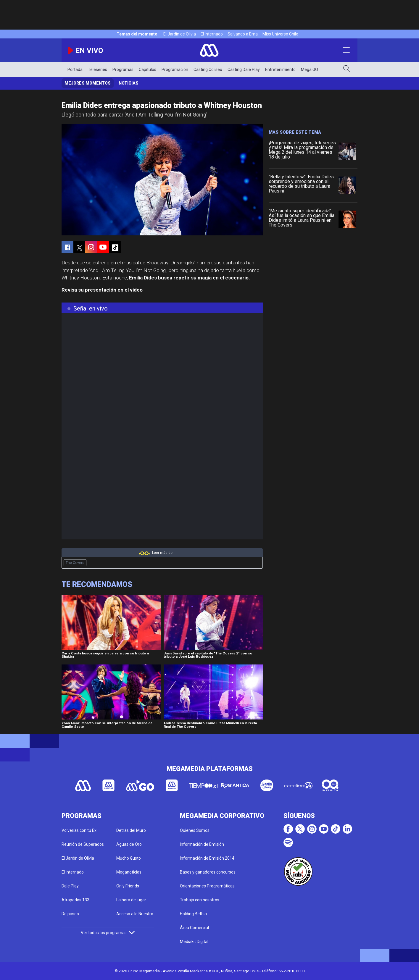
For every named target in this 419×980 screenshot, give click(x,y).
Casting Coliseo (208, 69)
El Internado (212, 34)
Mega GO (310, 69)
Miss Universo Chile (280, 34)
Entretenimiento (280, 69)
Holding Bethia (193, 914)
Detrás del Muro (131, 830)
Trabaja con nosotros (200, 900)
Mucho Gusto (129, 858)
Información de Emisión (202, 844)
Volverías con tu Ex (79, 830)
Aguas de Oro (129, 844)
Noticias (129, 83)
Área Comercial (194, 928)
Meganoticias (129, 872)
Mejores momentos (88, 83)
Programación (175, 69)
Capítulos (148, 69)
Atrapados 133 (75, 900)
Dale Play (70, 886)
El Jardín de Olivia (180, 34)
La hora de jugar (131, 900)
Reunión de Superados (83, 844)
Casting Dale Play (244, 69)
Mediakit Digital (194, 942)
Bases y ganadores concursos (208, 872)
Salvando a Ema (243, 34)
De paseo (70, 914)
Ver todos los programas (108, 933)
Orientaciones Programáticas (207, 886)
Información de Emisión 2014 (207, 858)
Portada (75, 69)
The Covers (75, 563)
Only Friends (128, 886)
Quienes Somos (195, 830)
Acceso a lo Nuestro (135, 914)
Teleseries (98, 69)
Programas (123, 69)
